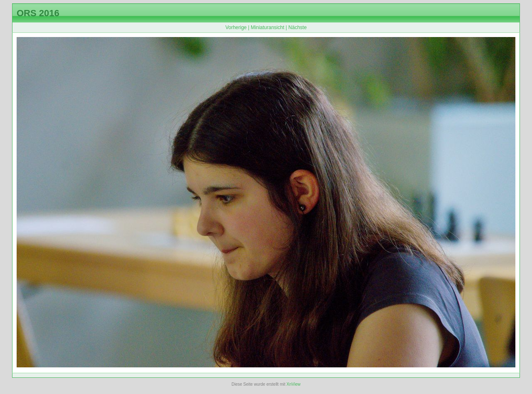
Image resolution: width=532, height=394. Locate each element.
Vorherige (236, 27)
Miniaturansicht (267, 27)
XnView (293, 384)
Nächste (298, 27)
